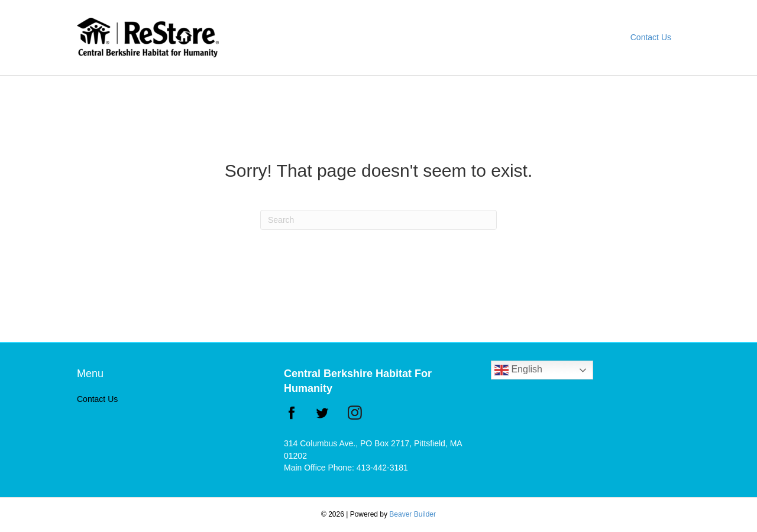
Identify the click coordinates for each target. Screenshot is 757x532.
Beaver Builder (413, 514)
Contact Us (651, 37)
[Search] (378, 220)
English (518, 370)
